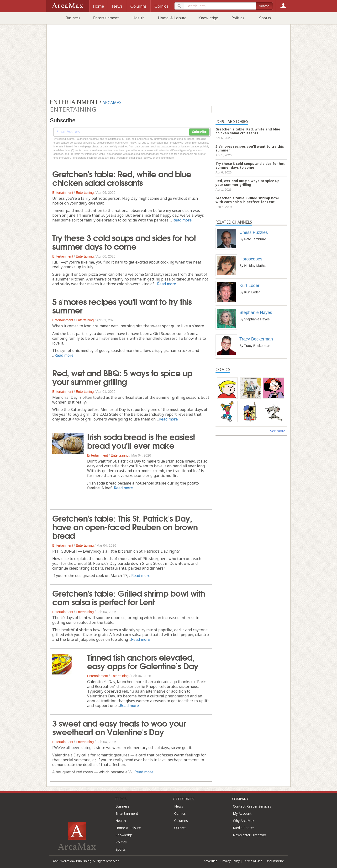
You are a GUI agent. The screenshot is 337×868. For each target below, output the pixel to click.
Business (73, 18)
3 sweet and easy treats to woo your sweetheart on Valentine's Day (119, 727)
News (179, 806)
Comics (180, 813)
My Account (242, 813)
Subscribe (199, 132)
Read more (182, 220)
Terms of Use (253, 861)
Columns (181, 821)
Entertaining (85, 193)
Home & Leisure (172, 18)
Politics (238, 18)
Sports (265, 18)
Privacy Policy (230, 861)
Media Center (243, 828)
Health (138, 18)
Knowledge (208, 18)
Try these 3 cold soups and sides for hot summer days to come (124, 242)
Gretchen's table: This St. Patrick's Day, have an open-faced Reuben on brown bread (125, 526)
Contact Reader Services (252, 806)
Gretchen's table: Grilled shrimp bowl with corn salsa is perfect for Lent (129, 597)
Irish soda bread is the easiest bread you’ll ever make (141, 441)
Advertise (211, 861)
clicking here (166, 158)
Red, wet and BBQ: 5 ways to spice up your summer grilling (122, 377)
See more (278, 431)
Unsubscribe (275, 861)
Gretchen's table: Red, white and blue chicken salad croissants (122, 178)
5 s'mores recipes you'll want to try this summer (122, 305)
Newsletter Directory (249, 835)
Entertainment (106, 18)
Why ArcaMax (244, 821)
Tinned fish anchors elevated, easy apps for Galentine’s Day (143, 661)
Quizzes (180, 828)
